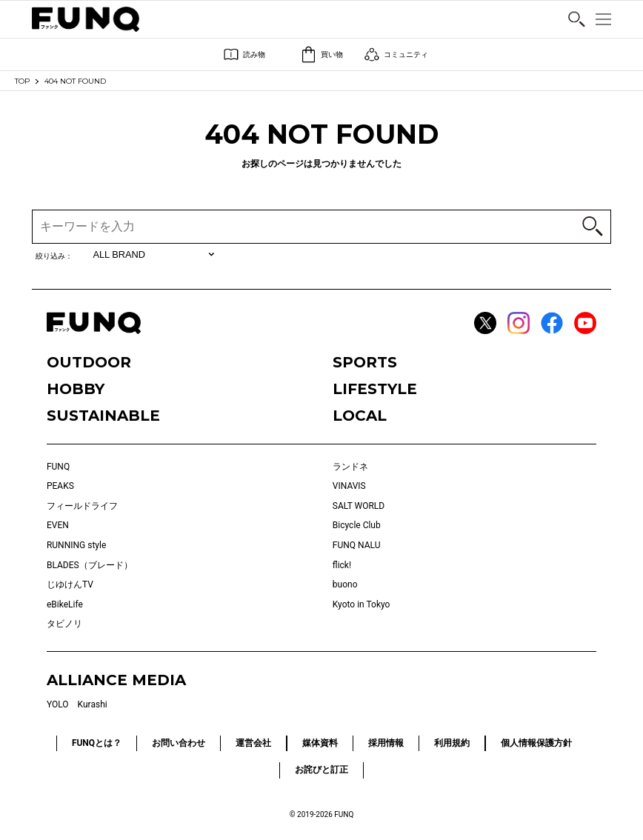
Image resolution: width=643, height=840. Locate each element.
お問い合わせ (179, 743)
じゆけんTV (70, 584)
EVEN (58, 525)
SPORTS (365, 362)
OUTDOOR (89, 362)
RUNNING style (76, 545)
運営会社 (253, 743)
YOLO (58, 704)
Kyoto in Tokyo (362, 604)
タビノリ (64, 624)
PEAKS (60, 486)
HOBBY (76, 389)
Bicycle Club (357, 525)
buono (345, 584)
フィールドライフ (82, 506)
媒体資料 (320, 743)
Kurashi (93, 704)
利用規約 (452, 743)
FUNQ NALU (357, 545)
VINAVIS (349, 486)
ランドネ (350, 467)
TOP (22, 81)
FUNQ (58, 467)
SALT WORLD (359, 506)
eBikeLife (65, 604)
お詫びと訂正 (321, 770)
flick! (342, 565)
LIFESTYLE (375, 389)
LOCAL (360, 416)
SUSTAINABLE (103, 416)
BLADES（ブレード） (90, 565)
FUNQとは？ (97, 743)
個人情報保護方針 (536, 743)
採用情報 (386, 743)
